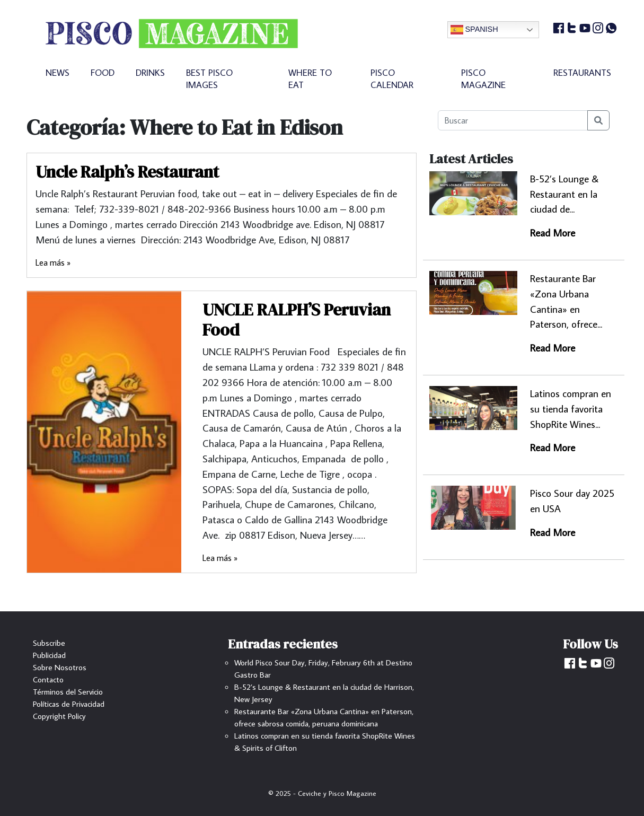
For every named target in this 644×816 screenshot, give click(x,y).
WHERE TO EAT (310, 78)
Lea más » (53, 262)
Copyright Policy (59, 716)
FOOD (103, 72)
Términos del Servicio (68, 691)
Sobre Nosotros (60, 667)
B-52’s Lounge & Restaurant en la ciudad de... (564, 194)
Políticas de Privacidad (69, 704)
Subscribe (49, 643)
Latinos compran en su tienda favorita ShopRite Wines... (571, 409)
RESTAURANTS (582, 72)
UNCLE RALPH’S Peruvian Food (297, 320)
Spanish (474, 30)
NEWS (58, 72)
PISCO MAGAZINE (483, 78)
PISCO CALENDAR (392, 78)
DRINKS (150, 72)
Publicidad (49, 655)
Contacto (48, 679)
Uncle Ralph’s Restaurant (127, 172)
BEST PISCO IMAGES (209, 78)
